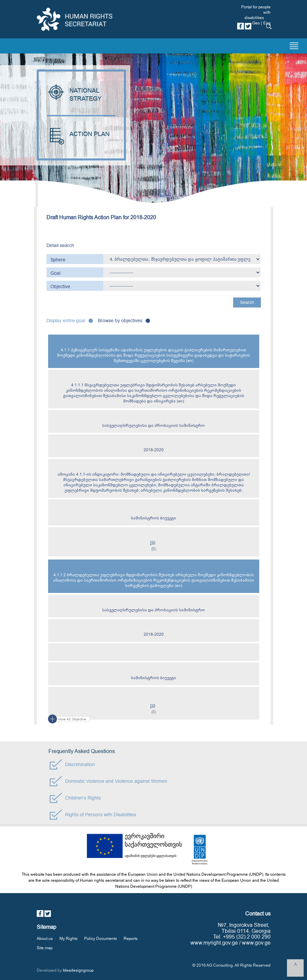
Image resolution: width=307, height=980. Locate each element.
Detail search (60, 246)
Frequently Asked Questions (82, 751)
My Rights (68, 939)
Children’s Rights (83, 798)
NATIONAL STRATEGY (75, 95)
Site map (45, 948)
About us (45, 939)
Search (247, 302)
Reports (131, 939)
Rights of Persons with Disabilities (101, 815)
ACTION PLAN (78, 134)
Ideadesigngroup (78, 970)
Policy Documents (101, 939)
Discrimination (80, 765)
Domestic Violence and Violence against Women (116, 781)
